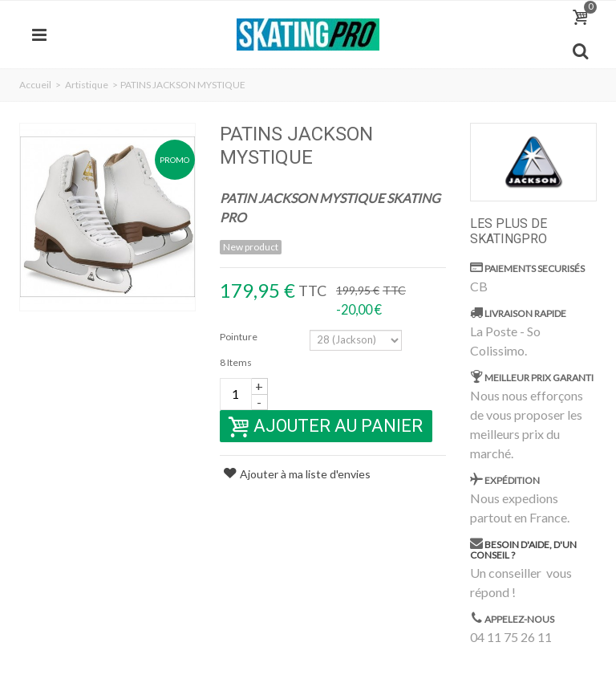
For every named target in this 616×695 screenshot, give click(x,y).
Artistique (87, 85)
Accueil (35, 85)
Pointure (239, 337)
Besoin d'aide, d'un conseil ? (523, 550)
